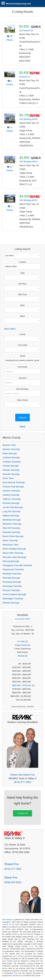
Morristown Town (11, 545)
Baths (22, 316)
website (9, 920)
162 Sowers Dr (26, 31)
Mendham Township (12, 524)
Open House (22, 400)
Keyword (23, 378)
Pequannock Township (13, 569)
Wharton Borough (11, 603)
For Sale (21, 642)
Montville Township (11, 532)
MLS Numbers (22, 389)
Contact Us (22, 813)
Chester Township (11, 470)
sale (14, 976)
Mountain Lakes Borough (14, 557)
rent (21, 976)
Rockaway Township (12, 586)
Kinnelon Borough (11, 503)
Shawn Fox (12, 864)
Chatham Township (12, 462)
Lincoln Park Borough (13, 507)
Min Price (23, 284)
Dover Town (8, 478)
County (22, 334)
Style (22, 273)
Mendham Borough (12, 520)
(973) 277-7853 (22, 782)
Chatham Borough (11, 458)
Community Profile (22, 619)
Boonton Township (11, 449)
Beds (22, 305)
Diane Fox (11, 877)
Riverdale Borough (11, 578)
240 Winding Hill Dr (28, 119)
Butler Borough (10, 453)
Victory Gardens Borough (14, 594)
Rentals (21, 656)
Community (22, 367)
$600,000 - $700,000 (22, 685)
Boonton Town (9, 445)
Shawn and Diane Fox (22, 775)
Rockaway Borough (12, 582)
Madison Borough (11, 516)
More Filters (10, 329)
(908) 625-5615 (13, 882)
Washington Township (13, 599)
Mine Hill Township (11, 528)
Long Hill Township (11, 512)
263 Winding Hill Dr (28, 162)
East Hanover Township (14, 482)
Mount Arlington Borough (14, 549)
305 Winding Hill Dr (28, 200)
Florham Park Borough (13, 487)
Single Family (21, 645)
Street (22, 356)
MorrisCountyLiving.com (18, 4)
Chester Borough (11, 466)
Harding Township (11, 495)
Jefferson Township (12, 499)
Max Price (22, 295)
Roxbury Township (11, 590)
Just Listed (23, 345)
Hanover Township (11, 491)
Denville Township (11, 474)
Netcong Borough (11, 561)
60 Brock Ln (25, 77)
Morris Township (10, 541)
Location (23, 262)
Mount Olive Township (13, 553)
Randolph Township (12, 574)
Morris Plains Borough (13, 536)
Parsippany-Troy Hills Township (17, 565)
